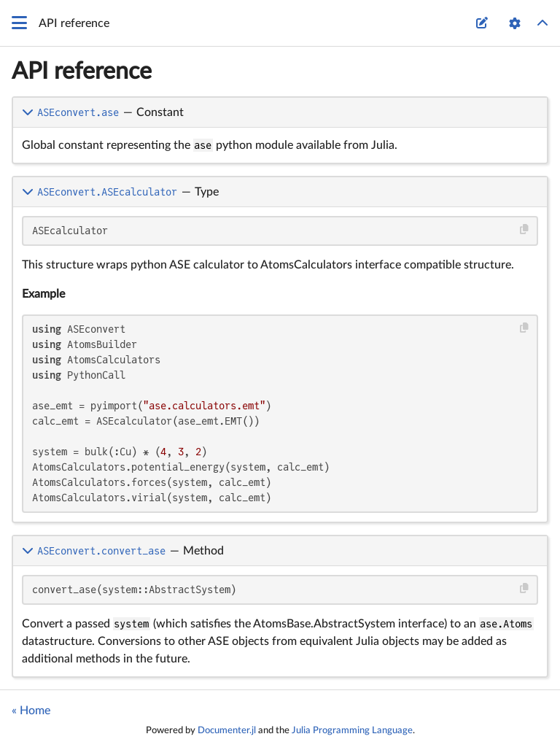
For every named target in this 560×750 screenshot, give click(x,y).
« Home (31, 711)
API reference (82, 71)
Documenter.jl (227, 730)
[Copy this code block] (525, 229)
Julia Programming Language (352, 730)
